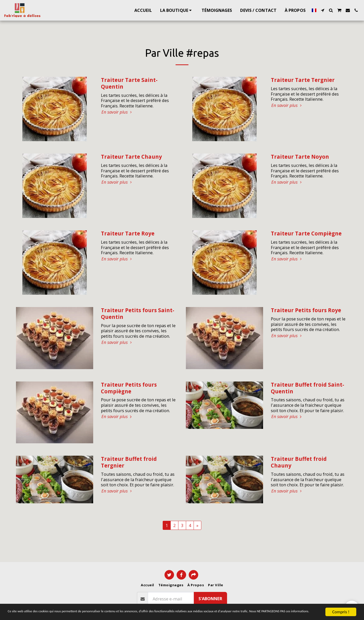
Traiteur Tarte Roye (128, 233)
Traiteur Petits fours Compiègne (129, 388)
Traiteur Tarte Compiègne (306, 233)
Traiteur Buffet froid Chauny (299, 462)
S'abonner (210, 598)
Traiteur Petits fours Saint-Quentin (138, 313)
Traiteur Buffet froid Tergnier (129, 462)
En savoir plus (117, 112)
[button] (323, 10)
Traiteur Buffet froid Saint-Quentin (307, 388)
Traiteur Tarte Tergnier (303, 80)
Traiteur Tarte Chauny (131, 157)
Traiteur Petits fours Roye (306, 310)
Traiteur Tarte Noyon (300, 157)
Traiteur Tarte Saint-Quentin (129, 83)
